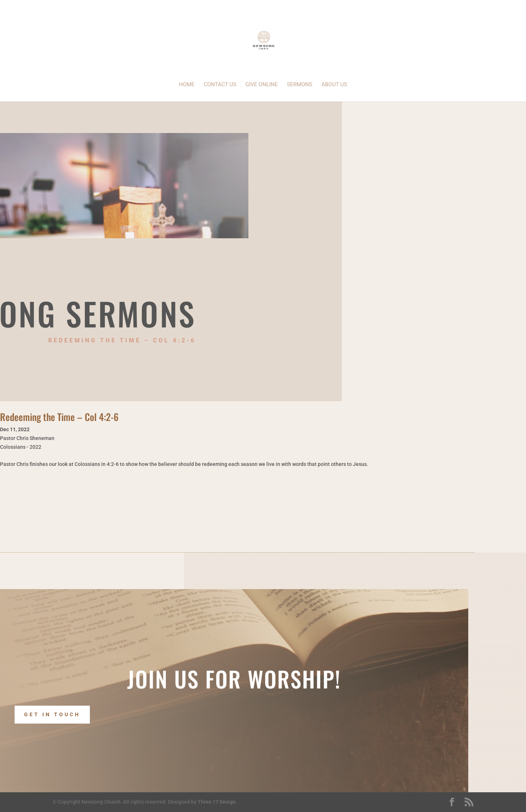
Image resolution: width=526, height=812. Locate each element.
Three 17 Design (217, 802)
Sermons (300, 85)
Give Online (262, 85)
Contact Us (220, 85)
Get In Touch (52, 715)
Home (187, 85)
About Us (334, 85)
